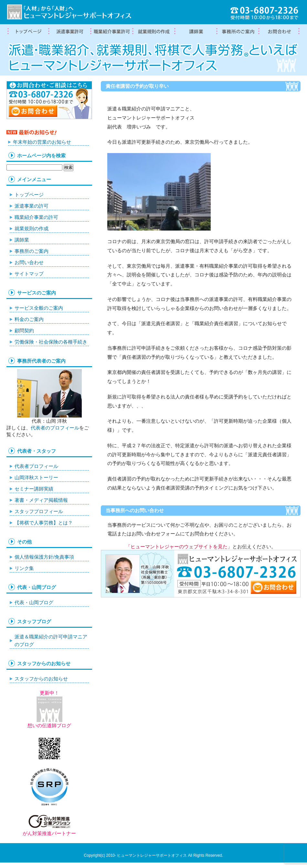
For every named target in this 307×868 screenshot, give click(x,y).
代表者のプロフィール (55, 428)
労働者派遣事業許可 (69, 32)
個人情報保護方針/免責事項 (44, 557)
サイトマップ (29, 274)
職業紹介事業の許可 (111, 32)
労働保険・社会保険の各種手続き (51, 342)
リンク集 (24, 568)
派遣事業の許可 (32, 206)
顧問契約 (24, 331)
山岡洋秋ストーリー (36, 477)
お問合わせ (280, 32)
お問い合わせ (29, 262)
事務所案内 (238, 32)
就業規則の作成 (153, 32)
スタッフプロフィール (39, 511)
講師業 (196, 32)
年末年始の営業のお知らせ (42, 142)
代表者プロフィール (36, 466)
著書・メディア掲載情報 (41, 500)
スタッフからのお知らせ (41, 679)
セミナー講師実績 (34, 489)
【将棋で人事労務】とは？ (44, 523)
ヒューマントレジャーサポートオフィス (152, 855)
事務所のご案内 (32, 251)
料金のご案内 (29, 319)
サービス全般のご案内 (39, 308)
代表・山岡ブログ (34, 602)
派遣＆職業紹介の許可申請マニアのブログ (51, 641)
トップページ (27, 32)
